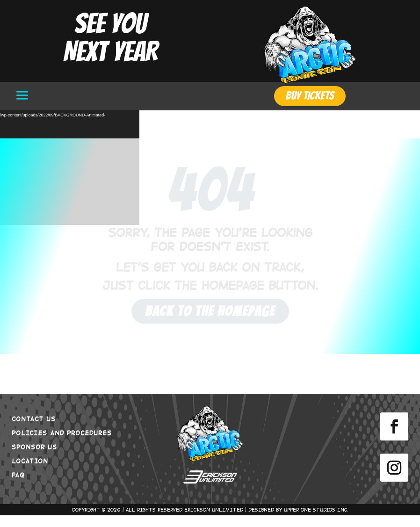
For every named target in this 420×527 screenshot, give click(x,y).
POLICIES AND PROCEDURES (62, 444)
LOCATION (30, 472)
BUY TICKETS (310, 96)
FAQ (18, 486)
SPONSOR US (34, 458)
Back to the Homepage (210, 323)
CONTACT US (34, 430)
